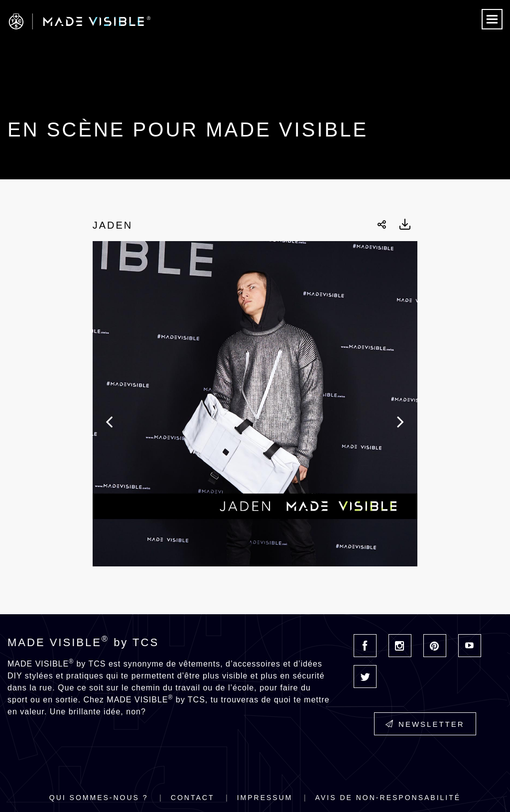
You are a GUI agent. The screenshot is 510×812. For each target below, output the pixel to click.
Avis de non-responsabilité (388, 798)
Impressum (265, 798)
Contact (193, 798)
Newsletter (425, 724)
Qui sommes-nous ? (99, 798)
